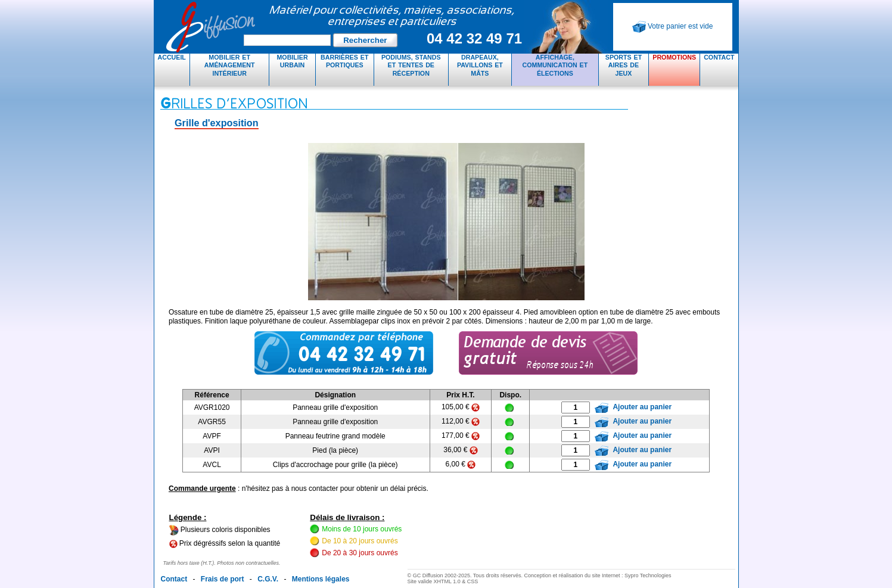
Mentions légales (321, 579)
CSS (473, 581)
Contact (719, 57)
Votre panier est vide (673, 27)
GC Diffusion (345, 27)
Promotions (674, 57)
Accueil (172, 57)
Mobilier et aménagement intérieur (230, 65)
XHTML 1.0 (447, 581)
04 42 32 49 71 (474, 38)
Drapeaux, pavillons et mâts (480, 65)
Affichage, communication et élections (555, 65)
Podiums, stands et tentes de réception (411, 65)
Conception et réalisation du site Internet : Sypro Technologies (597, 575)
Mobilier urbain (292, 61)
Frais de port (223, 579)
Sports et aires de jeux (624, 65)
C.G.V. (268, 579)
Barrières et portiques (344, 61)
